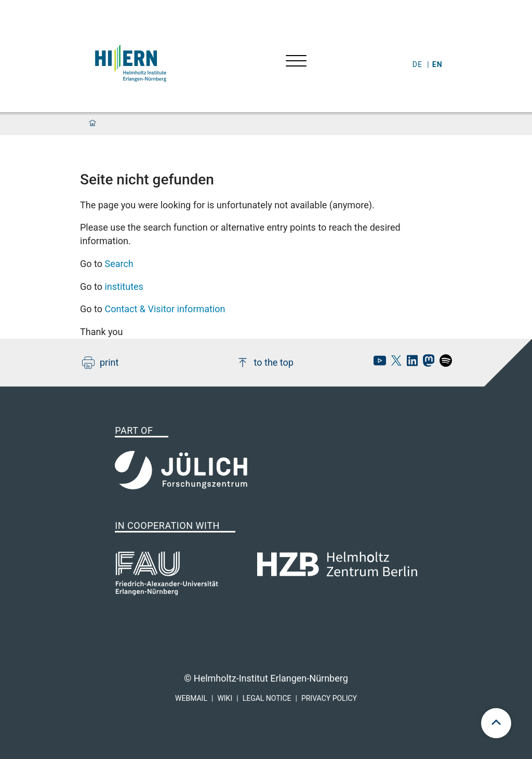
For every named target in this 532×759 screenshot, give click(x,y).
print (100, 363)
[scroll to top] (496, 723)
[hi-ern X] (394, 363)
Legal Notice (267, 698)
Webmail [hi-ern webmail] (191, 698)
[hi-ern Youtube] (377, 363)
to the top (265, 363)
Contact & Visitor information (165, 309)
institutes (124, 287)
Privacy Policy (329, 698)
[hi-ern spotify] (443, 363)
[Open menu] (296, 62)
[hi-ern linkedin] (410, 363)
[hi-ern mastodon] (426, 363)
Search (119, 264)
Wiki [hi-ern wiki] (225, 698)
